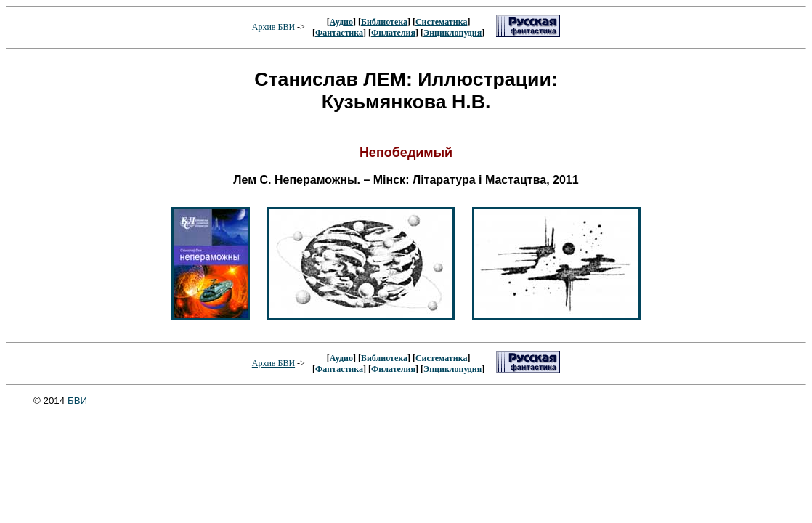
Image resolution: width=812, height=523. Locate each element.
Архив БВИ (273, 27)
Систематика (441, 22)
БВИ (77, 401)
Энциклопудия (452, 33)
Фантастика (339, 33)
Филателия (393, 33)
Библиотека (384, 22)
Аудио (341, 22)
